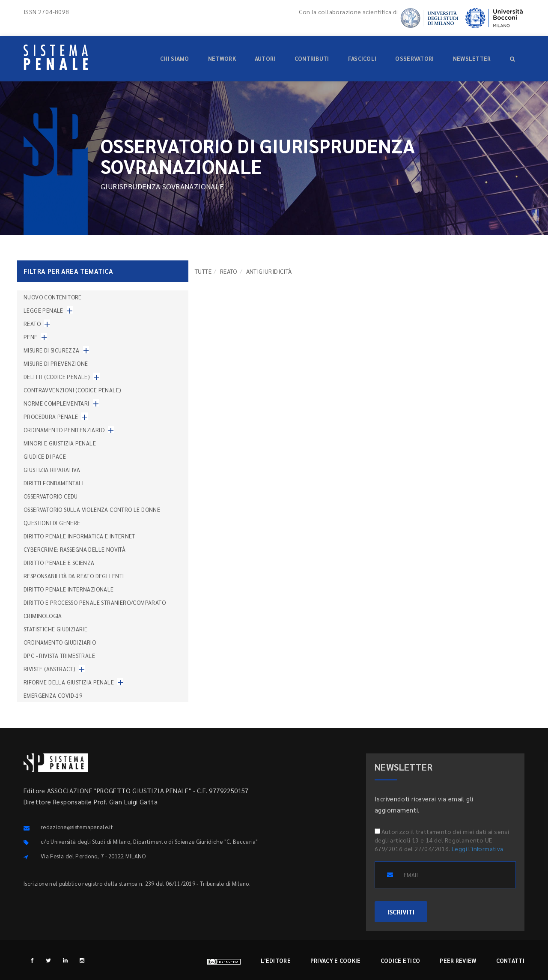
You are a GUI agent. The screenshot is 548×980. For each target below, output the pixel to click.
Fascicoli (362, 58)
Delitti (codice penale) (57, 377)
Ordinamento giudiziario (60, 642)
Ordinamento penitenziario (64, 430)
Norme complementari (57, 403)
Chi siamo (175, 58)
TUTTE (203, 271)
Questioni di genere (52, 523)
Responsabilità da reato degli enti (74, 576)
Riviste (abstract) (49, 669)
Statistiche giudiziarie (55, 629)
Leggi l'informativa (478, 849)
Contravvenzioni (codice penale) (72, 390)
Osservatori (414, 58)
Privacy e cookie (336, 961)
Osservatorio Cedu (51, 496)
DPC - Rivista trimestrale (59, 656)
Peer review (458, 961)
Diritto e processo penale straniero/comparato (95, 602)
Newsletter (472, 58)
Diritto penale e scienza (59, 563)
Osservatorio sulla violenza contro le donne (92, 509)
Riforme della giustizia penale (69, 682)
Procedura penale (51, 417)
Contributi (312, 58)
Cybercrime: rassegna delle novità (74, 549)
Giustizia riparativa (52, 470)
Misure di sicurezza (52, 350)
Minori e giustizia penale (60, 443)
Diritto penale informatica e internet (79, 536)
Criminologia (43, 616)
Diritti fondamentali (54, 483)
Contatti (510, 961)
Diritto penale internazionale (69, 589)
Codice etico (401, 961)
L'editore (276, 961)
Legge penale (43, 310)
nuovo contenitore (53, 297)
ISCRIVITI (401, 912)
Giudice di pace (45, 456)
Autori (265, 58)
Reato (229, 271)
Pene (31, 337)
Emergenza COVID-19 (53, 695)
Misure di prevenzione (56, 363)
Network (222, 58)
